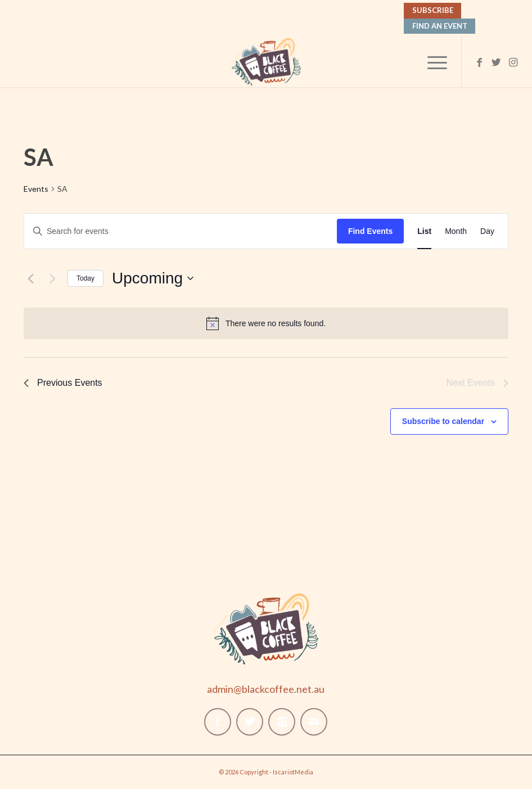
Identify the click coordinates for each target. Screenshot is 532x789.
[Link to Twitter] (496, 62)
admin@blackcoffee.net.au (266, 689)
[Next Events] (52, 278)
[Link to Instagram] (513, 62)
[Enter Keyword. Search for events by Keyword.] (181, 231)
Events (36, 189)
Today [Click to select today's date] (85, 278)
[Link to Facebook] (479, 62)
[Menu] (432, 62)
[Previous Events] (30, 278)
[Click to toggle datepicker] (153, 278)
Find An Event (440, 26)
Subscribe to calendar (443, 421)
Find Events (370, 231)
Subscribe (433, 10)
